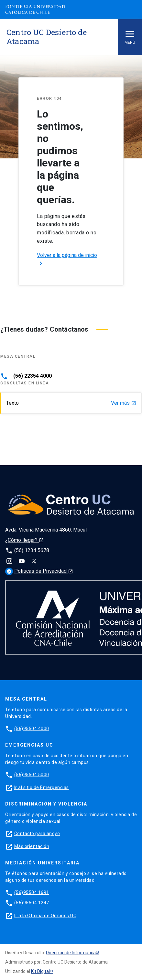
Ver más (124, 403)
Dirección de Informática (71, 953)
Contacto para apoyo (37, 834)
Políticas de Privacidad (39, 571)
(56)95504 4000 (32, 729)
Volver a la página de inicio (67, 260)
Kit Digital (40, 971)
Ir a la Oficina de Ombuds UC (45, 916)
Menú (130, 37)
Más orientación (32, 846)
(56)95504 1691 (32, 892)
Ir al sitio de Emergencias (42, 787)
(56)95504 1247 (32, 903)
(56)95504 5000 (32, 775)
